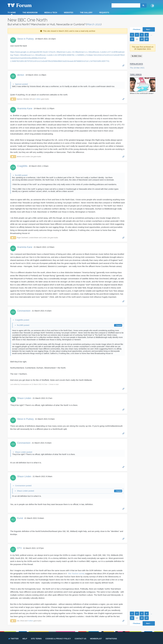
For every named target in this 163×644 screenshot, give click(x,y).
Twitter (13, 639)
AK (13, 110)
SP (13, 40)
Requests (104, 13)
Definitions (111, 639)
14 (147, 39)
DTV (19, 548)
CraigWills (22, 166)
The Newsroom (30, 13)
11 (132, 39)
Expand (119, 325)
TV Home (12, 13)
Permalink (123, 65)
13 (142, 39)
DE (13, 76)
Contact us (80, 639)
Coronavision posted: (23, 486)
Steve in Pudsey (25, 39)
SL (13, 400)
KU (13, 520)
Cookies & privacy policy (58, 639)
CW (13, 167)
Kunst (20, 518)
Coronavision (24, 311)
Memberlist (96, 639)
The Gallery (86, 13)
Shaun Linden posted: (24, 452)
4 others (30, 621)
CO (13, 312)
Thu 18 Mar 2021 (137, 68)
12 (137, 39)
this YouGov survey (76, 573)
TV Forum (24, 5)
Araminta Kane (25, 108)
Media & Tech (51, 13)
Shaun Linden (24, 398)
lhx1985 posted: (21, 175)
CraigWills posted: (22, 320)
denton (21, 75)
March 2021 (94, 24)
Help (25, 639)
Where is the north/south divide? (142, 93)
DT (13, 549)
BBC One (138, 56)
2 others (38, 99)
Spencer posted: (22, 84)
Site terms (36, 639)
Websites (69, 13)
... (151, 35)
